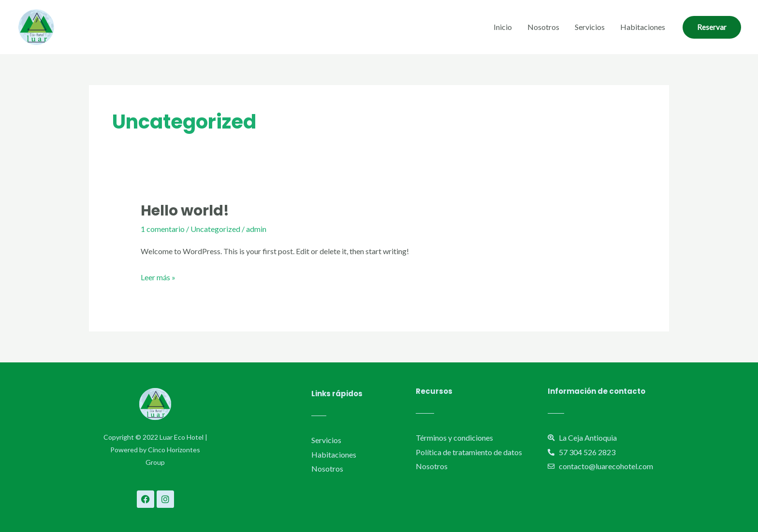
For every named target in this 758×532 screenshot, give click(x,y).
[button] (712, 27)
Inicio (503, 27)
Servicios (590, 27)
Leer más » (158, 276)
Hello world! (185, 211)
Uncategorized (215, 229)
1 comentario (163, 229)
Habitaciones (643, 27)
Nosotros (543, 27)
